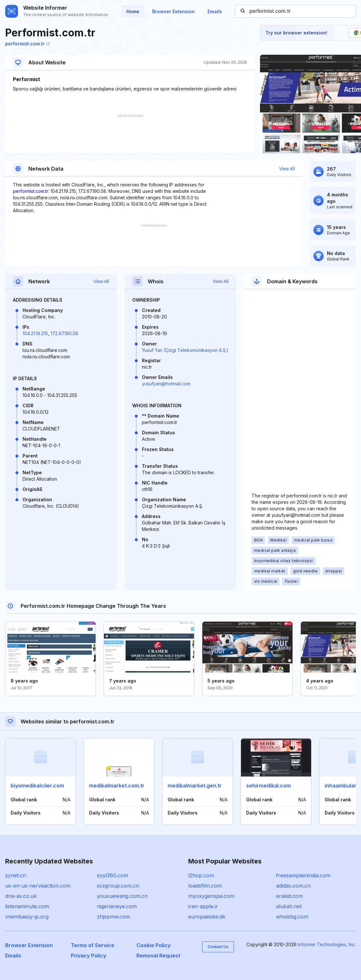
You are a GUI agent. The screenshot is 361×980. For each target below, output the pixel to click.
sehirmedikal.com (268, 786)
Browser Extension (173, 11)
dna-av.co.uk (21, 896)
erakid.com (289, 896)
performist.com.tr (27, 44)
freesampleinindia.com (303, 875)
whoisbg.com (292, 917)
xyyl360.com (112, 875)
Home (133, 11)
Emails (215, 11)
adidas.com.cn (293, 886)
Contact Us (218, 947)
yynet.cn (16, 875)
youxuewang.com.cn (122, 896)
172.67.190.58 (64, 333)
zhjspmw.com (113, 917)
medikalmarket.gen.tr (195, 786)
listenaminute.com (27, 906)
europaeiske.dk (207, 917)
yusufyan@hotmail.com (166, 384)
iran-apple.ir (203, 906)
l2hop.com (201, 875)
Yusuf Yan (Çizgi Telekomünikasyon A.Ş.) (185, 350)
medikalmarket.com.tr (117, 786)
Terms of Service (93, 945)
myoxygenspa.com (211, 896)
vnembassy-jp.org (27, 917)
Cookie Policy (153, 945)
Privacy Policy (88, 956)
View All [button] (287, 169)
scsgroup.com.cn (118, 886)
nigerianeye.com (117, 906)
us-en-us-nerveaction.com (38, 886)
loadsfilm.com (205, 886)
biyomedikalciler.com (37, 786)
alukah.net (289, 906)
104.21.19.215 (35, 333)
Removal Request (158, 956)
